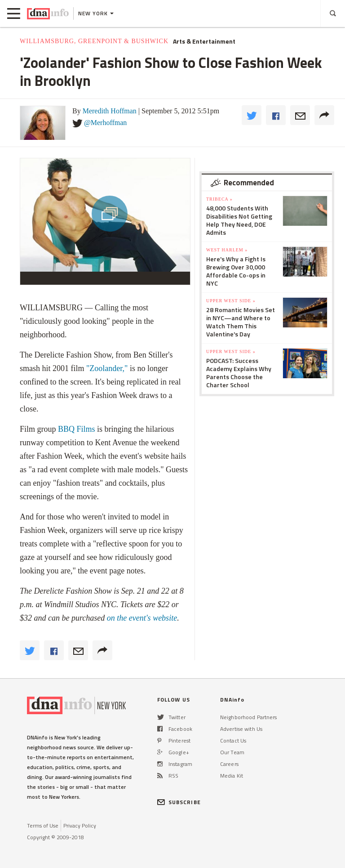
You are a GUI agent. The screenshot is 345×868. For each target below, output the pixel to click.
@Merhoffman (105, 123)
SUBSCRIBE (179, 802)
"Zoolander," (107, 368)
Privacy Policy (80, 825)
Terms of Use (43, 825)
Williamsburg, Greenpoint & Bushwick (94, 41)
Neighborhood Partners (249, 717)
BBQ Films (76, 429)
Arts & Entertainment (204, 41)
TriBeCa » (219, 199)
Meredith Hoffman (110, 111)
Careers (229, 764)
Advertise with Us (241, 729)
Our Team (232, 752)
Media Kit (232, 776)
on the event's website (142, 618)
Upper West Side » (231, 301)
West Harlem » (227, 250)
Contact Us (233, 740)
